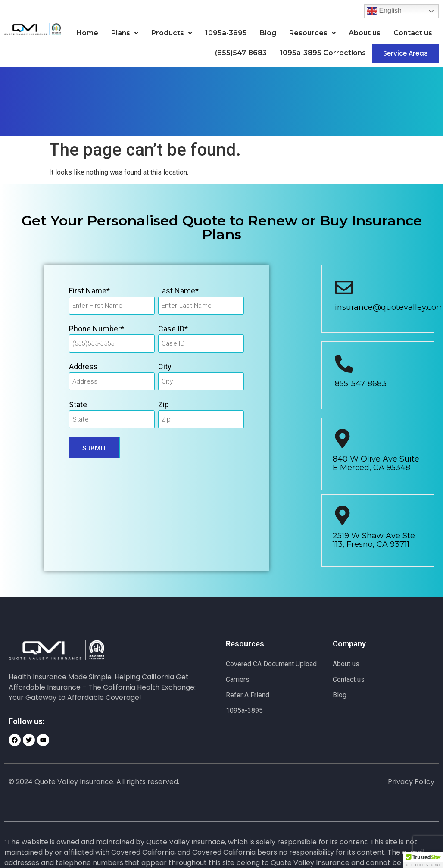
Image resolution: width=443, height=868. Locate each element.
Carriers (238, 679)
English (384, 11)
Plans (125, 33)
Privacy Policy (411, 782)
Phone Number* (97, 329)
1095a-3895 (226, 33)
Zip (164, 404)
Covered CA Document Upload (271, 664)
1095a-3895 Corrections (323, 53)
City (165, 367)
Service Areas (406, 53)
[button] (125, 33)
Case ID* (173, 329)
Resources (312, 33)
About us (365, 33)
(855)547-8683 (241, 53)
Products (172, 33)
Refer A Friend (248, 695)
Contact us (413, 33)
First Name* (89, 291)
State (78, 404)
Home (87, 33)
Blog (268, 33)
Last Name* (178, 291)
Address (83, 367)
